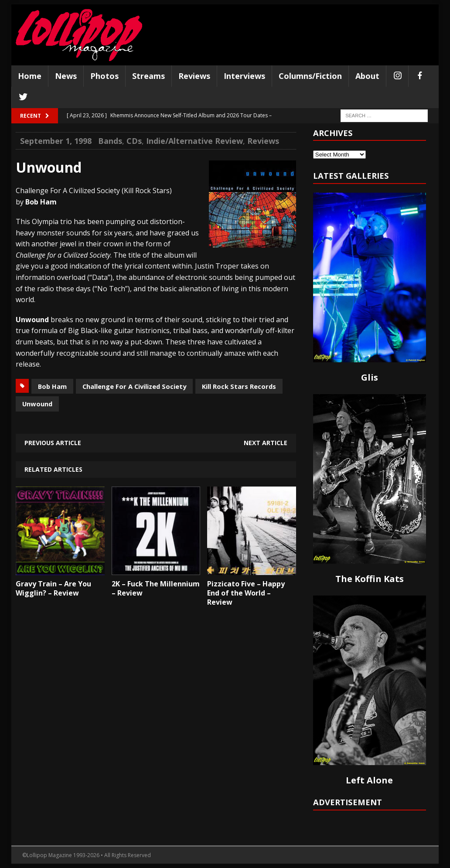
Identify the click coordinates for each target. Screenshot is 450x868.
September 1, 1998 (56, 141)
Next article (266, 443)
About (367, 76)
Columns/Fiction (310, 76)
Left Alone (369, 780)
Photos (104, 76)
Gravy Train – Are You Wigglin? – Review (53, 588)
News (66, 76)
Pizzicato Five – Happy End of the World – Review (246, 593)
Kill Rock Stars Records (239, 386)
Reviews (194, 76)
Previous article (53, 443)
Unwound (37, 404)
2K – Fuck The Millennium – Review (156, 588)
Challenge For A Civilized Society (134, 386)
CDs (134, 141)
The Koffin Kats (370, 579)
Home (30, 76)
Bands (110, 141)
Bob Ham (52, 386)
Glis (370, 377)
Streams (148, 76)
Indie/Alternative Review (194, 141)
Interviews (244, 76)
